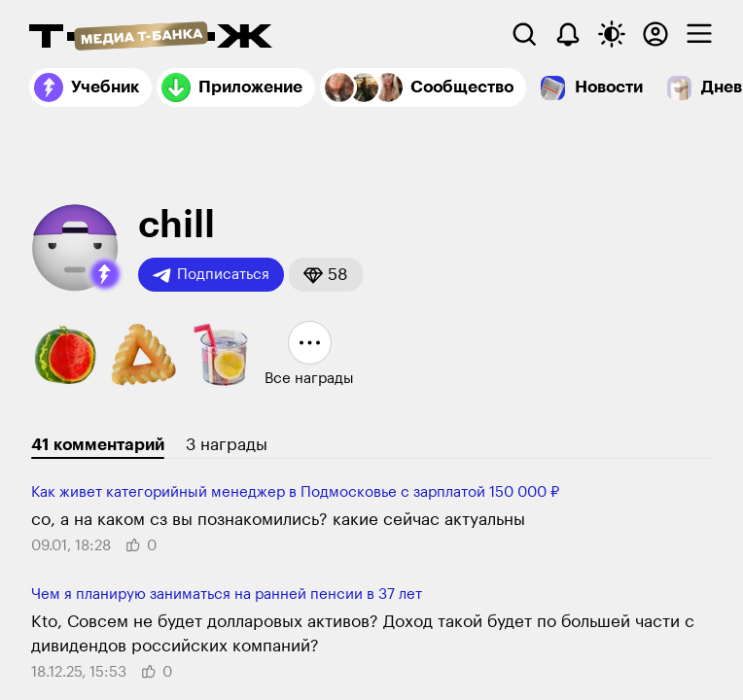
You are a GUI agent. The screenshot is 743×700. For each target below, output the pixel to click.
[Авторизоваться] (655, 34)
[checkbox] (699, 34)
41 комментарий (98, 445)
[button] (105, 274)
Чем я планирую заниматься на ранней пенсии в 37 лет (227, 595)
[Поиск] (524, 34)
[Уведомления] (568, 34)
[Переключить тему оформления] (612, 34)
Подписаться (211, 275)
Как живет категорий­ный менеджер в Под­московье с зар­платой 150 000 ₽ (295, 492)
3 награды (227, 445)
